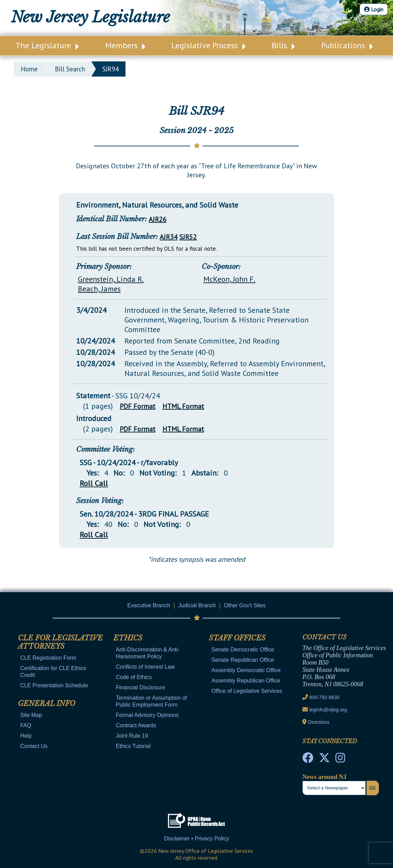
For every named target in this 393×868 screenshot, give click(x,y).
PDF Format (138, 406)
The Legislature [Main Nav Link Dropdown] (47, 45)
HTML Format (183, 406)
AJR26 (158, 219)
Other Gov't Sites (245, 605)
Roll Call (94, 483)
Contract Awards (136, 725)
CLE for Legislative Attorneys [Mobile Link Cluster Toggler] (60, 642)
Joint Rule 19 (132, 736)
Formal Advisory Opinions (147, 715)
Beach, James (99, 289)
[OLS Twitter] (324, 760)
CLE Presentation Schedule (54, 685)
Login (374, 9)
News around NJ (324, 777)
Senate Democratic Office (243, 650)
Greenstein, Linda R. (111, 279)
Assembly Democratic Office (246, 670)
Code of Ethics (134, 677)
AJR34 (169, 237)
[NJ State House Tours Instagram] (340, 760)
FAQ (26, 725)
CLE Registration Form (48, 658)
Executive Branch (149, 605)
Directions (319, 722)
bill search (70, 69)
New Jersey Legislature (90, 17)
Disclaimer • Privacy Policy (197, 839)
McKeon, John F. (229, 279)
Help (26, 736)
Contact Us (34, 746)
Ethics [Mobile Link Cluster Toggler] (128, 638)
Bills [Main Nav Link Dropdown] (283, 45)
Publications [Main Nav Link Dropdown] (347, 45)
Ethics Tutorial (133, 746)
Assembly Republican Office (246, 681)
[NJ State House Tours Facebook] (308, 760)
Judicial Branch (197, 605)
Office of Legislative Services (247, 691)
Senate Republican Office (243, 660)
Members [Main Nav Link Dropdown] (125, 45)
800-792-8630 (324, 697)
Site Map (31, 715)
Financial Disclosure (140, 687)
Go (372, 788)
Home (29, 69)
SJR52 (188, 237)
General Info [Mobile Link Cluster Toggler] (47, 704)
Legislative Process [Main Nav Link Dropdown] (208, 45)
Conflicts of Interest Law (145, 667)
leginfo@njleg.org (328, 710)
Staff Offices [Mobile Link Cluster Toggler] (237, 638)
